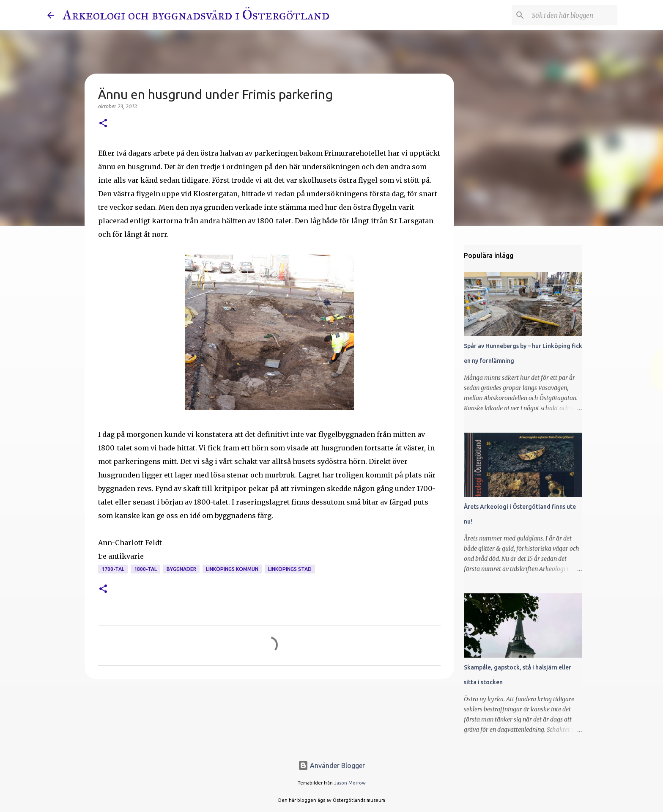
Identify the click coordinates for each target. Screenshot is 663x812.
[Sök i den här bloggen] (573, 15)
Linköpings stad (290, 569)
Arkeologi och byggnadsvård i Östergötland (196, 15)
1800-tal (145, 569)
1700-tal (113, 569)
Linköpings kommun (232, 569)
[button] (103, 124)
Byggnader (181, 569)
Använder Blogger (331, 765)
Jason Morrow (350, 783)
